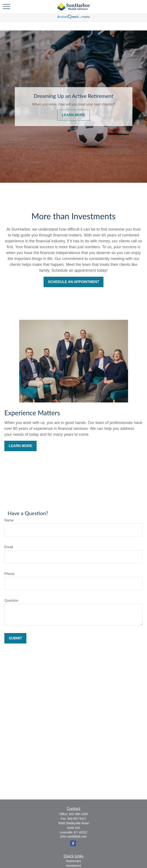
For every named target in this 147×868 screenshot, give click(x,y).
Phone (9, 574)
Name (9, 520)
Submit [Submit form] (15, 638)
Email (9, 547)
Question (11, 601)
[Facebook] (73, 843)
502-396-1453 (78, 814)
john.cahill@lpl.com (73, 836)
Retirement (73, 861)
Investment (73, 866)
